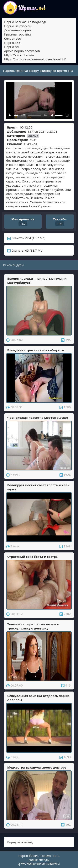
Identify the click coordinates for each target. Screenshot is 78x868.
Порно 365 (12, 43)
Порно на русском (18, 26)
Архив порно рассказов (22, 51)
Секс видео (13, 38)
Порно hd (11, 47)
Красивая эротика (18, 34)
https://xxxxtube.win (19, 55)
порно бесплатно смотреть (39, 856)
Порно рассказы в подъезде (25, 22)
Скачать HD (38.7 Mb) (25, 250)
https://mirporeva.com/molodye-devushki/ (35, 59)
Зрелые (33, 136)
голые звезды (39, 860)
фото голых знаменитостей (39, 864)
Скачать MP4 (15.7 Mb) (26, 238)
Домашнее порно (17, 30)
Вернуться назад (20, 842)
